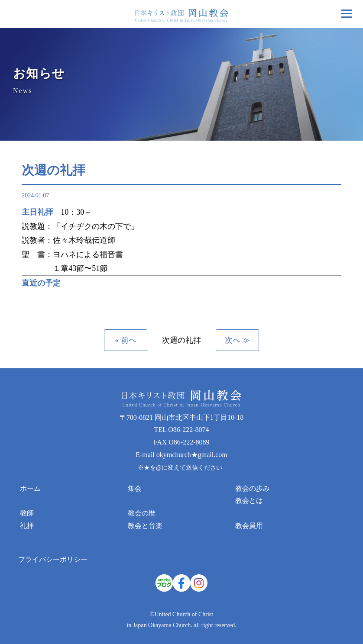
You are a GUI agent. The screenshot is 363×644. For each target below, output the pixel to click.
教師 (27, 513)
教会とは (249, 501)
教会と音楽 (145, 526)
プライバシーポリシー (53, 559)
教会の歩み (253, 488)
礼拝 (27, 526)
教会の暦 (142, 513)
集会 (135, 488)
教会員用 (249, 526)
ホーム (30, 488)
